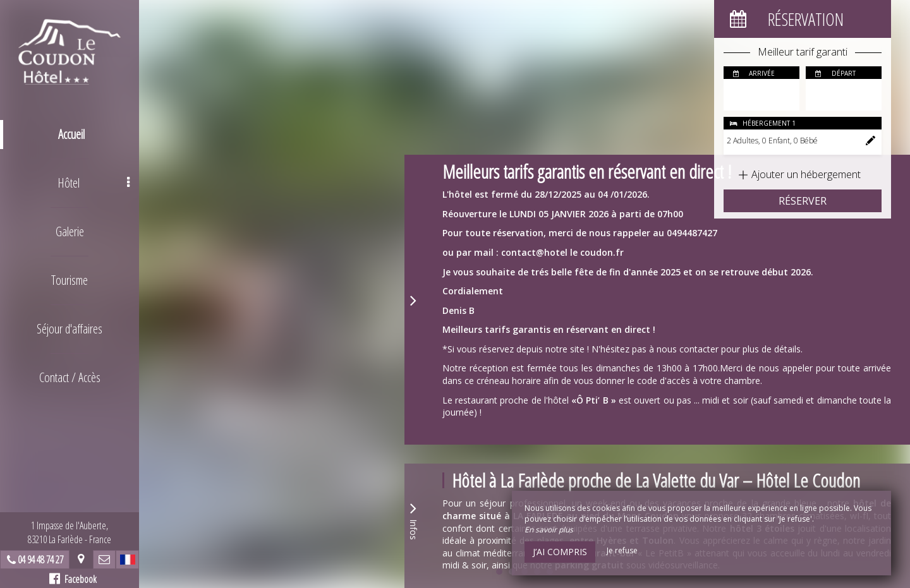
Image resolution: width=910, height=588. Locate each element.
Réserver (803, 201)
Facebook (73, 579)
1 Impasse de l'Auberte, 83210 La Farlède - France (70, 532)
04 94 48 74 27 (40, 560)
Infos (413, 519)
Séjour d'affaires (70, 329)
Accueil (71, 134)
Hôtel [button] (94, 183)
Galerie (70, 231)
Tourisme (70, 280)
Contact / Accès (70, 377)
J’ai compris (560, 552)
